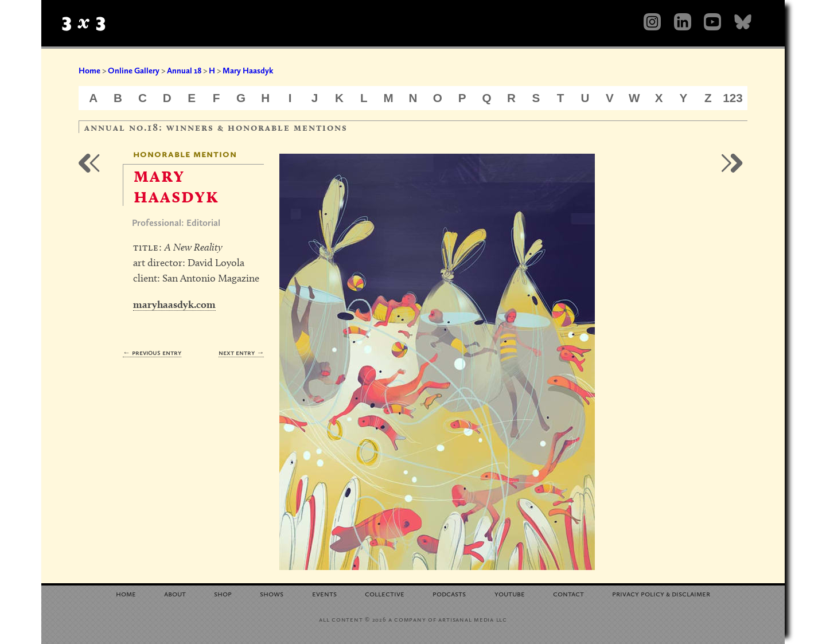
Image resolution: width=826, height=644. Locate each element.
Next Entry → (241, 352)
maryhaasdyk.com (174, 304)
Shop (223, 593)
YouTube (510, 593)
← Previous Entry (152, 352)
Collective (385, 593)
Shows (272, 593)
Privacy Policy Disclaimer (661, 593)
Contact (568, 593)
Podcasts (449, 593)
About (175, 593)
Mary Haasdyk (248, 71)
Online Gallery (134, 71)
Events (324, 593)
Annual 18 (184, 71)
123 (733, 98)
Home (89, 71)
